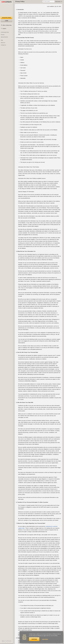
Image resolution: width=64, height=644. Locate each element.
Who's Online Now (7, 25)
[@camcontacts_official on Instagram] (10, 641)
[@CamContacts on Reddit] (8, 641)
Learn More (45, 639)
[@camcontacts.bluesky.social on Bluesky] (5, 641)
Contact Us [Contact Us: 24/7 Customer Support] (3, 45)
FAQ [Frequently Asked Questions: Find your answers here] (2, 40)
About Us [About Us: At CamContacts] (3, 43)
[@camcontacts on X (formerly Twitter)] (3, 641)
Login (7, 21)
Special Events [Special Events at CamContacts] (4, 37)
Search (4, 29)
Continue (34, 639)
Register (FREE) (7, 18)
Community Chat (5, 32)
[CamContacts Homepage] (7, 9)
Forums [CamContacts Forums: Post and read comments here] (3, 35)
